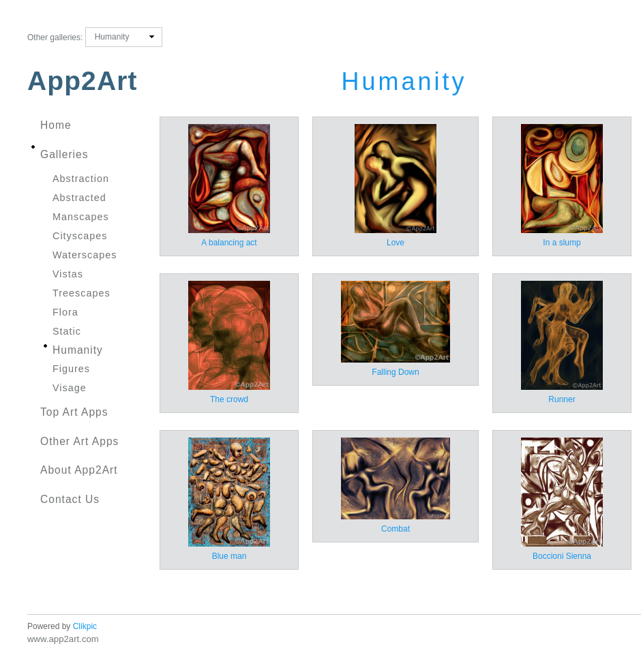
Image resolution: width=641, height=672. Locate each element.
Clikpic (85, 626)
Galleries (64, 154)
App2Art (83, 81)
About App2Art (79, 470)
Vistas (68, 274)
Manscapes (81, 217)
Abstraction (81, 179)
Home (56, 125)
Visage (70, 388)
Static (67, 331)
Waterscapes (85, 255)
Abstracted (79, 198)
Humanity (78, 350)
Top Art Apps (74, 412)
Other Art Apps (79, 441)
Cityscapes (80, 236)
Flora (65, 312)
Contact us (70, 499)
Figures (71, 369)
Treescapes (81, 293)
